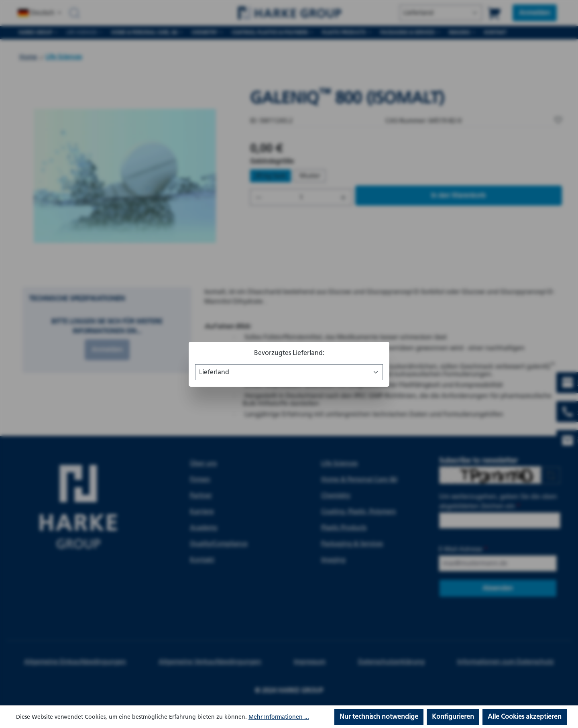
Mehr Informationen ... (279, 717)
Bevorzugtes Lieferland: (289, 353)
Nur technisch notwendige (379, 717)
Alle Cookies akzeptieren (525, 717)
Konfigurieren (453, 717)
